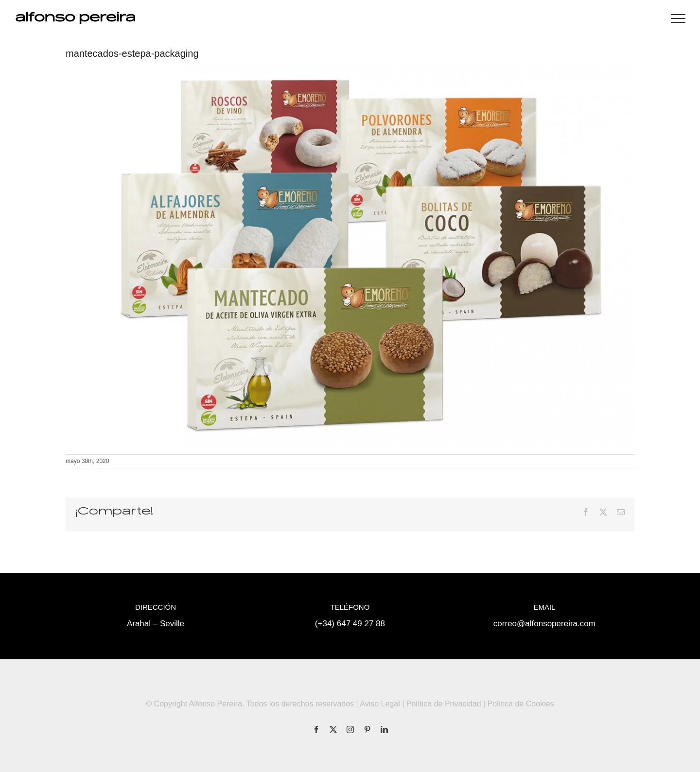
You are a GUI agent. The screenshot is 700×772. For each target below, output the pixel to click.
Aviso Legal (380, 704)
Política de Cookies (521, 704)
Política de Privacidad (444, 704)
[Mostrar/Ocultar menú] (678, 18)
